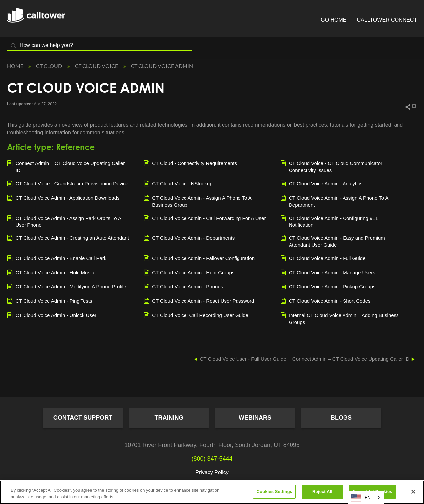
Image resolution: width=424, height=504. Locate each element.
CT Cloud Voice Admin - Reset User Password (199, 301)
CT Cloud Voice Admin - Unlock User (52, 316)
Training (169, 418)
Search (14, 46)
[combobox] (366, 498)
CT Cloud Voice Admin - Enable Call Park (57, 259)
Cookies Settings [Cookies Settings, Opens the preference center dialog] (275, 492)
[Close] (413, 492)
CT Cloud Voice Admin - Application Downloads (63, 198)
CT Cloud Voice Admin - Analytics (321, 184)
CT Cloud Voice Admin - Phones (184, 287)
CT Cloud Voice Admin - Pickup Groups (328, 287)
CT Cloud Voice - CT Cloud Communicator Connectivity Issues (331, 166)
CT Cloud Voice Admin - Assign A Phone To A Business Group (198, 201)
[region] (212, 492)
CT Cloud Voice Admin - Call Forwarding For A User (205, 219)
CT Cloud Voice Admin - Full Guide (323, 259)
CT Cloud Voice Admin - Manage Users (328, 273)
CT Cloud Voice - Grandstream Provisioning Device (68, 184)
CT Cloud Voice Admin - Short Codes (325, 301)
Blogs (341, 418)
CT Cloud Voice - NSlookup (178, 184)
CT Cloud (50, 66)
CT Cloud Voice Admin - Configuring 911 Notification (329, 221)
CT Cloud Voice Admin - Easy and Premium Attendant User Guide (332, 241)
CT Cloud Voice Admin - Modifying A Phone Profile (67, 287)
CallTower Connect (387, 20)
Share (407, 107)
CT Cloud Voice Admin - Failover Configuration (199, 259)
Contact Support (83, 418)
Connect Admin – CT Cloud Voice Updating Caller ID (66, 166)
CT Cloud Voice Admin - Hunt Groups (189, 273)
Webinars (255, 418)
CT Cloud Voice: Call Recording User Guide (196, 316)
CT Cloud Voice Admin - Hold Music (51, 273)
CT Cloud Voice (97, 66)
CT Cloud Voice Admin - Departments (189, 238)
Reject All (322, 492)
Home (16, 66)
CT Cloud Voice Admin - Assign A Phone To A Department (334, 201)
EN (361, 498)
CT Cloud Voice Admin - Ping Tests (50, 301)
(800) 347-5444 (212, 459)
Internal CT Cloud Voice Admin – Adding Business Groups (339, 318)
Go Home (333, 20)
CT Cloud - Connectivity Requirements (190, 164)
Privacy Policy (212, 472)
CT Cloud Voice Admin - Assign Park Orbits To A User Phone (64, 221)
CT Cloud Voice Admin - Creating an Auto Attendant (68, 238)
